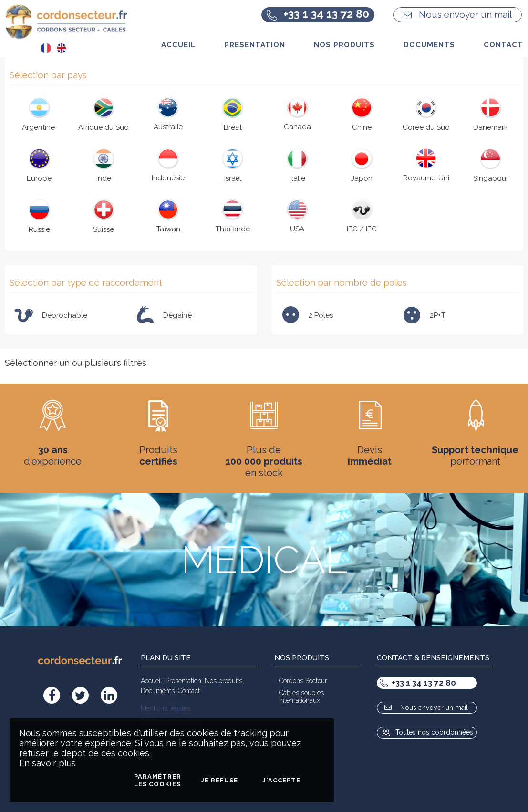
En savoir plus (47, 763)
